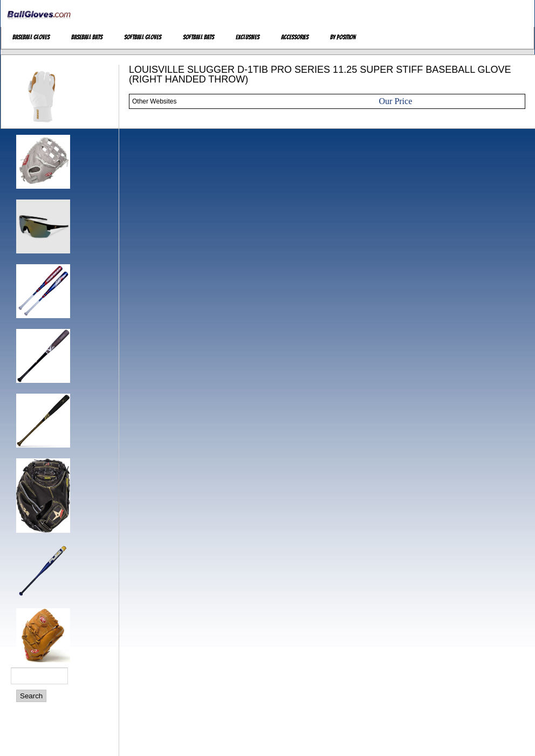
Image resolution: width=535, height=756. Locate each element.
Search (31, 696)
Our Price (396, 101)
